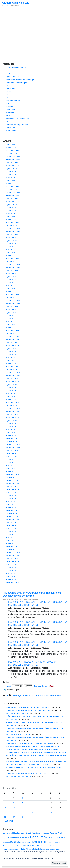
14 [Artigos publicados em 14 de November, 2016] (5, 808)
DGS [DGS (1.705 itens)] (13, 842)
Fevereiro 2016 (12, 510)
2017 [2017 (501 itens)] (5, 833)
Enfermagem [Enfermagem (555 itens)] (27, 842)
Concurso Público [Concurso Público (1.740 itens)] (56, 837)
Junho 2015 (11, 534)
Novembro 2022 (13, 268)
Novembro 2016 (13, 483)
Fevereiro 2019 (12, 402)
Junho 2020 (11, 354)
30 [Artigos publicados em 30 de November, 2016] (23, 817)
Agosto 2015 (11, 528)
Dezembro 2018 (13, 408)
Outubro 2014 (12, 558)
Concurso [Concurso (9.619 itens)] (38, 837)
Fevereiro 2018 (12, 438)
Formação (10, 110)
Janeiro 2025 (12, 190)
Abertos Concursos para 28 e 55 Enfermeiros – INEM (29, 743)
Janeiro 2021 (12, 333)
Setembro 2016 (13, 489)
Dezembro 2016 (13, 480)
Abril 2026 (10, 145)
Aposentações (12, 77)
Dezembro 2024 (13, 193)
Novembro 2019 (13, 375)
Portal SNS (11, 128)
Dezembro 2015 (13, 516)
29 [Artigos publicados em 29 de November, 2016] (14, 817)
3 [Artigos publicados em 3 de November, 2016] (32, 798)
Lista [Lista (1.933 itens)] (51, 846)
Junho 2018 (11, 426)
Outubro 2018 (12, 414)
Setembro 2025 (13, 166)
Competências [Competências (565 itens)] (25, 838)
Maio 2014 (11, 573)
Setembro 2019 (13, 381)
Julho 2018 (11, 423)
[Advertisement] (35, 28)
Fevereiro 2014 (12, 582)
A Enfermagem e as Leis (16, 3)
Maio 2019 (11, 393)
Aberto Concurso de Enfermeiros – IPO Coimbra (27, 707)
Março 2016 (11, 507)
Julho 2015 (11, 531)
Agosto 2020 (11, 348)
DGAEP (9, 92)
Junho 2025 (11, 175)
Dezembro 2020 (13, 336)
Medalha (50, 696)
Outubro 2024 (12, 199)
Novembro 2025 (13, 160)
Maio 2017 (11, 465)
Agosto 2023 (11, 241)
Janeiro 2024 (12, 226)
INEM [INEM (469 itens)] (25, 846)
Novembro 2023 (13, 232)
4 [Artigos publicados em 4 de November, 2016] (41, 798)
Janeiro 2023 (12, 262)
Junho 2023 (11, 247)
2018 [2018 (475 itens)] (9, 833)
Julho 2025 (11, 172)
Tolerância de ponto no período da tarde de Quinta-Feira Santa (33, 767)
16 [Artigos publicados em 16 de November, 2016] (23, 808)
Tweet (8, 686)
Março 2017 (11, 471)
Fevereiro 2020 (12, 366)
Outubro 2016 (12, 486)
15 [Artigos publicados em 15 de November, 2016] (14, 808)
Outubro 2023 (12, 235)
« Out (6, 821)
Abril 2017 (10, 468)
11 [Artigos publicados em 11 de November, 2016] (42, 803)
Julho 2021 (11, 316)
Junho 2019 (11, 390)
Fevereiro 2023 (12, 259)
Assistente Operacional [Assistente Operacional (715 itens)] (41, 833)
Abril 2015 (10, 540)
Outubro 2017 (12, 450)
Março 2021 (11, 327)
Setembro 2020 (13, 345)
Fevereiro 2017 (12, 474)
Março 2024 (11, 220)
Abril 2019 (10, 396)
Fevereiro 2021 (12, 330)
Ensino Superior (13, 101)
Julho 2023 (11, 244)
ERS (8, 104)
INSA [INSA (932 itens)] (39, 846)
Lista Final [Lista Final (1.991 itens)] (26, 849)
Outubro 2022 (12, 271)
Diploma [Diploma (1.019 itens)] (19, 842)
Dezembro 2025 (13, 157)
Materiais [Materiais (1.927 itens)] (37, 849)
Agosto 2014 (11, 564)
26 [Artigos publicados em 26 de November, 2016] (51, 812)
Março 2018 (11, 435)
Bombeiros (28, 696)
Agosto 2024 (11, 205)
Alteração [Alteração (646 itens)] (28, 833)
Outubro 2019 (12, 378)
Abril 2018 (10, 432)
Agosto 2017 (11, 456)
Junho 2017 (11, 462)
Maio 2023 (11, 250)
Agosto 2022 (11, 277)
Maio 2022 (11, 286)
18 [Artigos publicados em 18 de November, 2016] (42, 808)
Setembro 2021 (13, 310)
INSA (8, 116)
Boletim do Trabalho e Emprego (20, 80)
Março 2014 (11, 579)
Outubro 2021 (12, 307)
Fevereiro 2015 (12, 546)
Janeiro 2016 (12, 513)
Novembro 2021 (13, 304)
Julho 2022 (11, 280)
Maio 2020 (11, 357)
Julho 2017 (11, 459)
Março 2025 (11, 184)
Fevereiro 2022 (12, 295)
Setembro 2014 (13, 561)
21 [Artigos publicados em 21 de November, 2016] (5, 812)
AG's (8, 74)
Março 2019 (11, 399)
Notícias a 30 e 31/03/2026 (18, 734)
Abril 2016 (10, 504)
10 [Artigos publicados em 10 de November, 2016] (32, 803)
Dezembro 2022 (13, 265)
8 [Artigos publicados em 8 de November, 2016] (14, 803)
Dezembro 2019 (13, 372)
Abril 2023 (10, 253)
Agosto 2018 (11, 420)
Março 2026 (11, 148)
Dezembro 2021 (13, 301)
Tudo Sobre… (12, 131)
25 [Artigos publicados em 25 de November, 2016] (42, 812)
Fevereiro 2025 (12, 187)
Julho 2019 (11, 387)
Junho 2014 (11, 570)
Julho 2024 (11, 208)
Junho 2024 (11, 211)
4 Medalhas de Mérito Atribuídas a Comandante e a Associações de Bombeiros (32, 594)
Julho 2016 (11, 495)
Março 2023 (11, 256)
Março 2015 (11, 543)
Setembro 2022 (13, 274)
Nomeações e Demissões (17, 119)
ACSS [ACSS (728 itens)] (13, 833)
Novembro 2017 (13, 447)
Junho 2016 (11, 498)
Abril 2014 (10, 576)
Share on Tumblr (41, 686)
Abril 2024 (10, 217)
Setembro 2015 (13, 525)
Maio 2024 (11, 214)
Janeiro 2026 (12, 154)
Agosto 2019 (11, 384)
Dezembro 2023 (13, 229)
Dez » (12, 821)
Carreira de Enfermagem (17, 83)
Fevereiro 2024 (12, 223)
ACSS (8, 71)
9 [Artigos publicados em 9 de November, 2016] (23, 803)
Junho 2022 (11, 283)
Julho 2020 (11, 351)
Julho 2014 (11, 567)
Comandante (40, 696)
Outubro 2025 (12, 163)
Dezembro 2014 (13, 552)
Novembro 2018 (13, 411)
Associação (17, 696)
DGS (8, 95)
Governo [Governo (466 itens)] (14, 846)
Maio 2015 (11, 537)
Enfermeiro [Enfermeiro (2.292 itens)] (39, 842)
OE (7, 122)
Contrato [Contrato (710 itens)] (7, 842)
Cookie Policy (49, 858)
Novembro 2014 (13, 555)
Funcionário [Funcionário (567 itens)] (7, 846)
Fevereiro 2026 (12, 151)
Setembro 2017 (13, 453)
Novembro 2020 (13, 339)
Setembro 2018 (13, 417)
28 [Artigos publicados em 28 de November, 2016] (5, 817)
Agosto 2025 (11, 169)
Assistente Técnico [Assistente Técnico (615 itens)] (57, 833)
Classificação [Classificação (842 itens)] (14, 838)
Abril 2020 (10, 360)
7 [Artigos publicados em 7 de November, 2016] (5, 803)
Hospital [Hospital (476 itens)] (20, 846)
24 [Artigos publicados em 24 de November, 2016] (32, 812)
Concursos (11, 89)
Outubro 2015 (12, 522)
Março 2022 (11, 292)
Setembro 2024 (13, 202)
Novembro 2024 (13, 196)
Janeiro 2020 (12, 369)
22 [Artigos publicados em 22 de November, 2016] (14, 812)
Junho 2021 (11, 319)
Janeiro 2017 (12, 477)
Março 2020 (11, 363)
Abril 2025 (10, 181)
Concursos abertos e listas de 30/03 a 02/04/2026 (28, 710)
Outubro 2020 (12, 342)
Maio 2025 (11, 178)
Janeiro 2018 (12, 441)
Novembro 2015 (13, 519)
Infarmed (10, 113)
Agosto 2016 (11, 492)
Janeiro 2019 (12, 405)
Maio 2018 (11, 429)
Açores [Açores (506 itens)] (6, 838)
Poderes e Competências (17, 125)
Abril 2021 (10, 325)
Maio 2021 (11, 322)
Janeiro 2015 (12, 549)
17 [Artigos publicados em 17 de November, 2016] (32, 808)
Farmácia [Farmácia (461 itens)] (57, 842)
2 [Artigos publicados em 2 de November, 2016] (23, 798)
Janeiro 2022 (12, 298)
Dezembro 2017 (13, 444)
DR (7, 98)
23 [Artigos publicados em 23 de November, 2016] (23, 812)
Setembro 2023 (13, 238)
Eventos (9, 107)
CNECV (9, 86)
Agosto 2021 (11, 313)
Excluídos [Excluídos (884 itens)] (49, 842)
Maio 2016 (11, 501)
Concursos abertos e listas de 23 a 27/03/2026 (27, 773)
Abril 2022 (10, 289)
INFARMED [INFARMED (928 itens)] (31, 846)
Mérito (58, 696)
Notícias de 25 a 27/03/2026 (19, 776)
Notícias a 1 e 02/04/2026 (17, 713)
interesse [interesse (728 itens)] (45, 846)
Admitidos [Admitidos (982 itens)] (20, 833)
